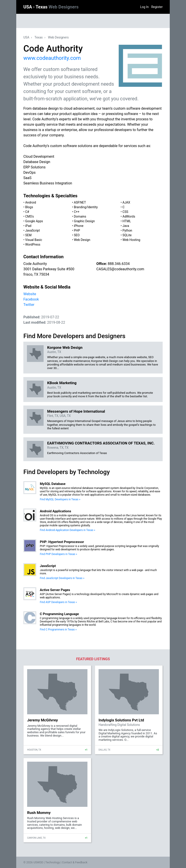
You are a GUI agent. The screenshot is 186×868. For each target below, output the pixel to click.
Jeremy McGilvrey (42, 720)
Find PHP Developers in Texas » (58, 554)
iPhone (79, 226)
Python (127, 230)
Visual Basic (34, 240)
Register (157, 7)
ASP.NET (80, 202)
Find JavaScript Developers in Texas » (62, 578)
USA (28, 7)
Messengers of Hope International (76, 411)
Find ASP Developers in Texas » (58, 602)
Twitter (29, 305)
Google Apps (34, 221)
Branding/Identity (86, 207)
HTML (127, 221)
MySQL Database (53, 484)
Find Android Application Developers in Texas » (68, 530)
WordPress (33, 244)
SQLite (127, 235)
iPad (28, 226)
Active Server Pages (55, 590)
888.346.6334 (119, 264)
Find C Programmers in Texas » (58, 630)
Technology (53, 862)
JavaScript (32, 230)
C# (27, 212)
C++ (77, 212)
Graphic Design (84, 221)
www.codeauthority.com (52, 58)
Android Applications (56, 511)
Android (31, 202)
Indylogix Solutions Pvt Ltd (121, 720)
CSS (125, 212)
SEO (77, 235)
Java (126, 226)
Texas (57, 7)
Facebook (31, 299)
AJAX (126, 202)
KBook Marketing (62, 383)
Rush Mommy (39, 813)
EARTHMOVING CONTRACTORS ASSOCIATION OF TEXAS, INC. (101, 443)
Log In (144, 7)
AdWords (129, 216)
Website (30, 294)
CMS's (29, 216)
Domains (80, 216)
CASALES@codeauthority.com (120, 269)
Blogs (29, 207)
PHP (77, 230)
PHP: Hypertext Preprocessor (62, 542)
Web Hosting (131, 240)
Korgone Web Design (65, 347)
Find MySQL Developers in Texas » (60, 499)
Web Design (82, 240)
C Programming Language (59, 614)
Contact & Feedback (75, 862)
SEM (28, 235)
